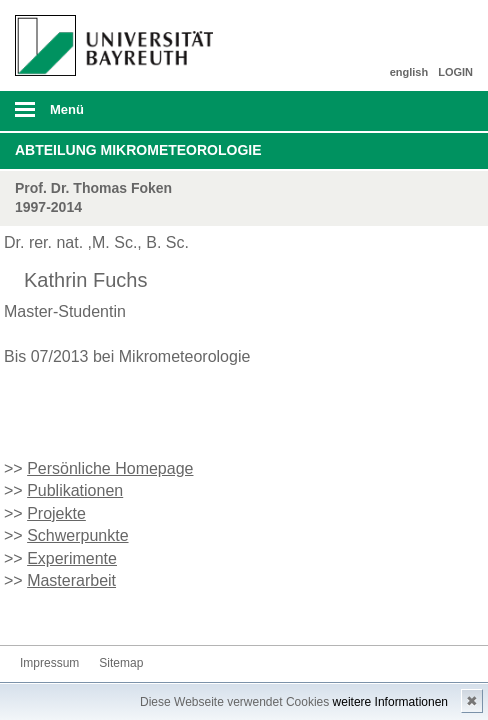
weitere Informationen (390, 702)
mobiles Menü (107, 116)
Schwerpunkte (77, 535)
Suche (428, 111)
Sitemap (121, 663)
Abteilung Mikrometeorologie (138, 150)
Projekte (56, 513)
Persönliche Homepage (110, 468)
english (409, 72)
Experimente (72, 558)
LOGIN (455, 72)
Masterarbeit (71, 580)
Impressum (49, 663)
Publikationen (75, 490)
